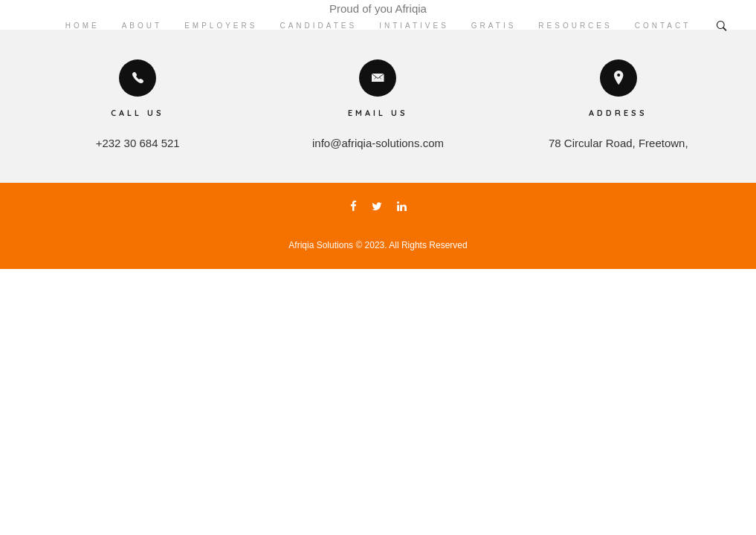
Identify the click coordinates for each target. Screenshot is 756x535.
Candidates (318, 26)
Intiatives (414, 26)
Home (83, 26)
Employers (221, 26)
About (142, 26)
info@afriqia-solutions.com (378, 143)
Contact (663, 26)
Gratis (494, 26)
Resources (575, 26)
